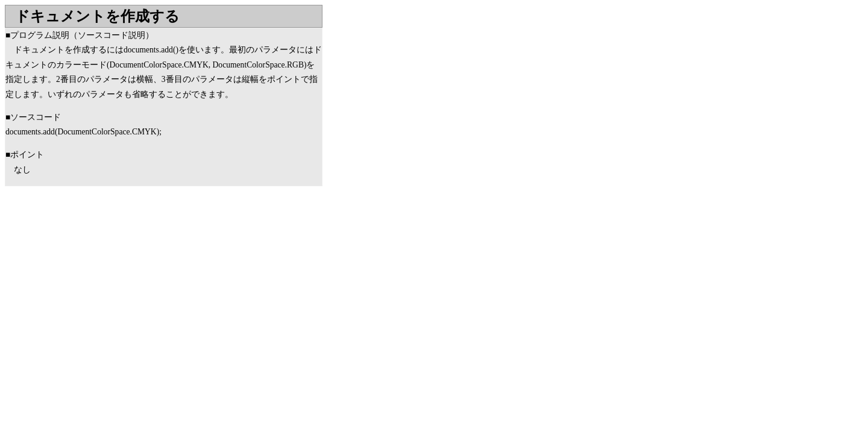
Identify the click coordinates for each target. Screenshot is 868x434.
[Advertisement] (106, 283)
